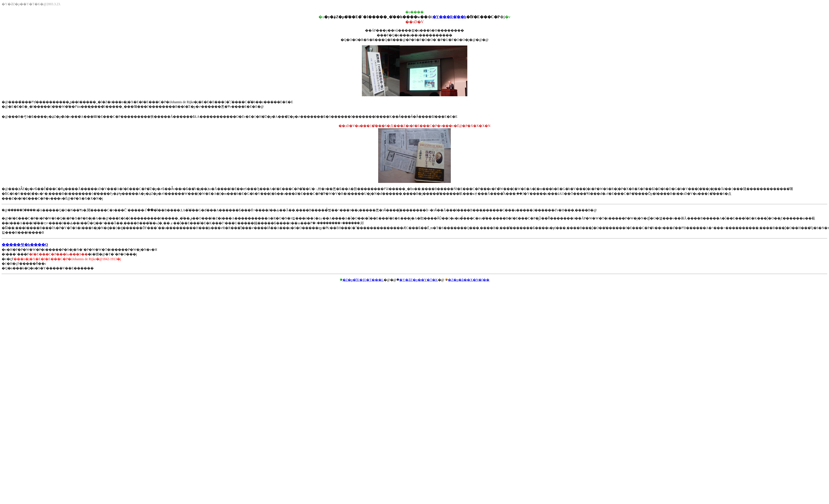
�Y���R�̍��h (449, 17)
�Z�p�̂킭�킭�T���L (363, 280)
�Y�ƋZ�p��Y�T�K (418, 280)
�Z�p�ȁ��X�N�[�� (469, 280)
